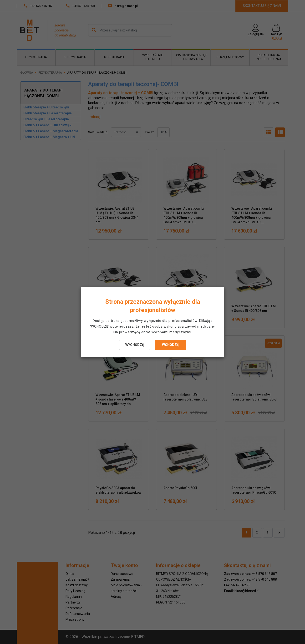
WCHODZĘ (170, 345)
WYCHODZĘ (135, 345)
